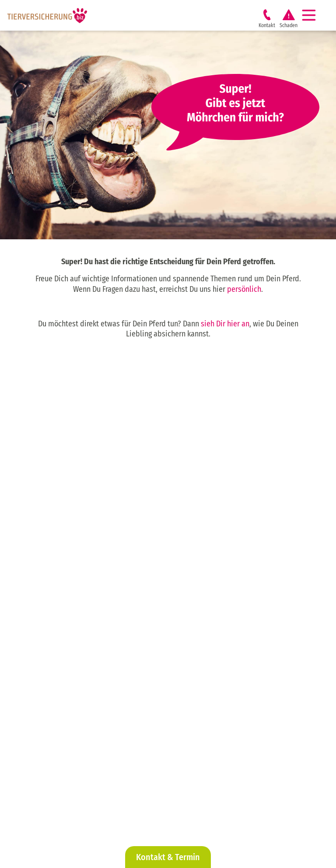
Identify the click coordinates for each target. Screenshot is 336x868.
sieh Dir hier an (225, 324)
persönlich (244, 289)
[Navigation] (312, 15)
